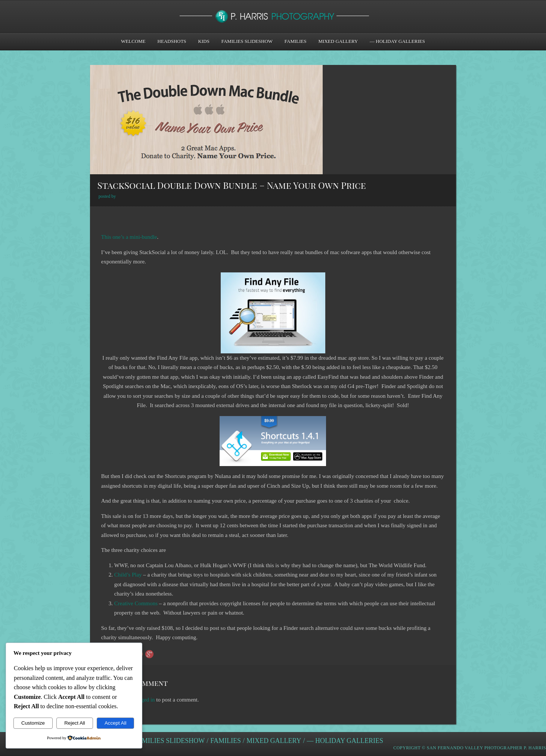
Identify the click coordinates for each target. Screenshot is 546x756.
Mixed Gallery (338, 41)
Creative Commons (136, 603)
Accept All (116, 723)
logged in (144, 700)
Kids (204, 41)
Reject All (75, 723)
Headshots (172, 41)
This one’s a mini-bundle (129, 237)
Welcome (133, 41)
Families (296, 41)
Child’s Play (128, 575)
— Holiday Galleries (397, 41)
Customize (33, 723)
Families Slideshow (247, 41)
